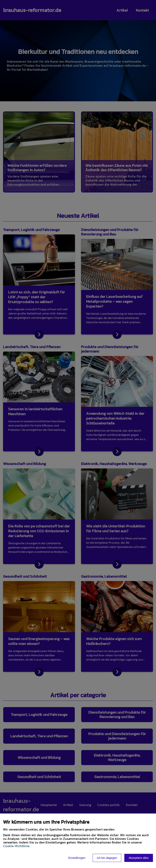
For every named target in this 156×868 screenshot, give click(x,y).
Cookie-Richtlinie (16, 846)
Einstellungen (77, 858)
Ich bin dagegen (107, 858)
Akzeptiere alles (139, 858)
